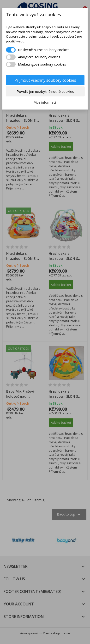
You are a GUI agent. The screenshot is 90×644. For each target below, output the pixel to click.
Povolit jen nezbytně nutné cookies (45, 91)
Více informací (45, 102)
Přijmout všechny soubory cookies (45, 80)
